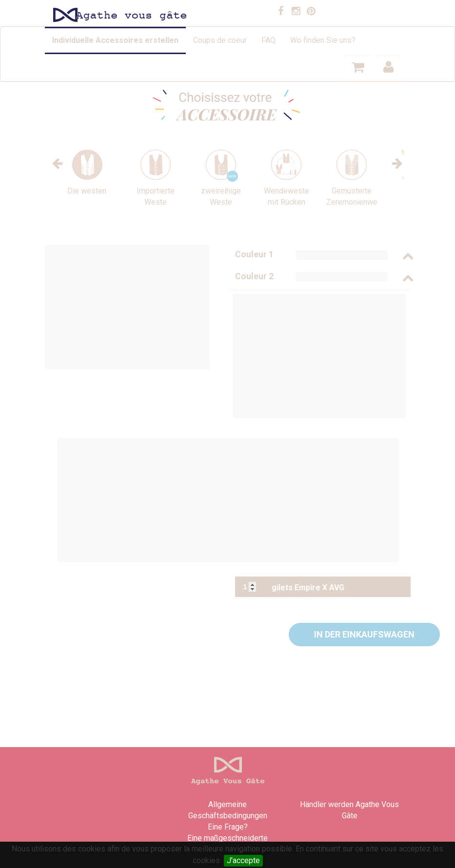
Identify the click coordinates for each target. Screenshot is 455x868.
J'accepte (243, 860)
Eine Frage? (228, 827)
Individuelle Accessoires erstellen (115, 40)
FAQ (268, 40)
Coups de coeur (220, 40)
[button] (364, 635)
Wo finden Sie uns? (323, 40)
